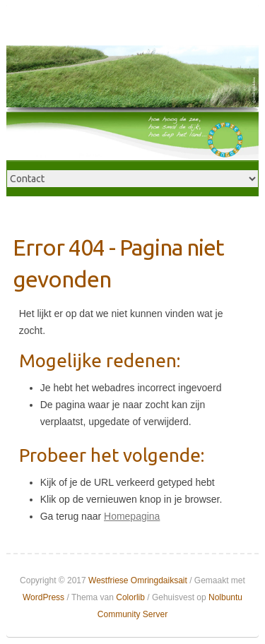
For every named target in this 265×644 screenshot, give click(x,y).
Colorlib (130, 597)
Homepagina (132, 516)
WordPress (43, 597)
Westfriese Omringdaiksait (138, 580)
